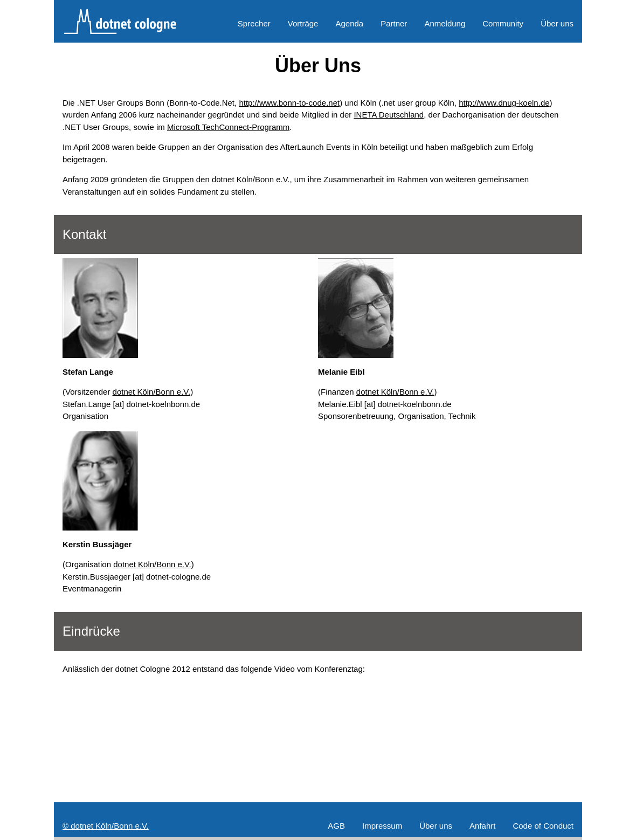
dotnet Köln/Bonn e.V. (152, 392)
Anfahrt (482, 826)
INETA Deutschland (389, 115)
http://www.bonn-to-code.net (289, 103)
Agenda (349, 23)
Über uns (557, 23)
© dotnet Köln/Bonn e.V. (106, 826)
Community (503, 23)
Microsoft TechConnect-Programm (228, 127)
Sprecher (254, 23)
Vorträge (303, 23)
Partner (394, 23)
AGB (336, 826)
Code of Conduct (543, 826)
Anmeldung (445, 23)
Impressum (382, 826)
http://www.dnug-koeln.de (504, 103)
